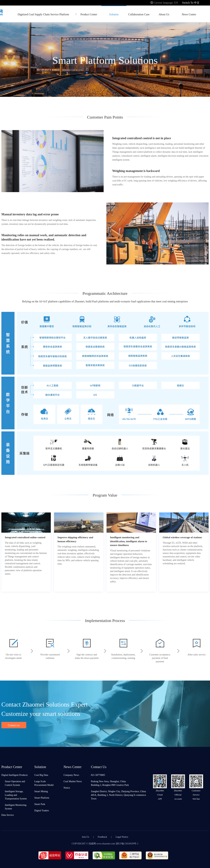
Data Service (8, 815)
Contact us (14, 725)
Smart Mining (41, 791)
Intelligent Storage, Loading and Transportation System (16, 795)
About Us (164, 14)
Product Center (89, 14)
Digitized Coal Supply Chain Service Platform (43, 14)
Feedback (102, 837)
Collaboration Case (139, 14)
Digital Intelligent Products (15, 775)
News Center (189, 14)
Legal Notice (122, 837)
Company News (71, 775)
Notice (67, 788)
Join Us (85, 837)
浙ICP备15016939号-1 (127, 843)
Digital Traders (42, 810)
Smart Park (40, 804)
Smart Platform (42, 798)
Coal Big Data (41, 775)
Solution (114, 14)
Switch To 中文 (191, 2)
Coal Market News (73, 781)
